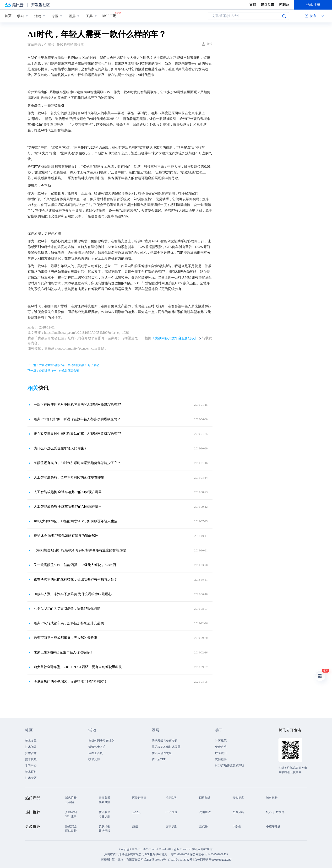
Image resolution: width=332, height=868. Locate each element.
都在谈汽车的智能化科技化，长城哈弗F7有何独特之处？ (76, 580)
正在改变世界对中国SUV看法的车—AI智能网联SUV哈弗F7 (77, 434)
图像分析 (238, 812)
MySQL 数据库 (275, 812)
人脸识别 (71, 812)
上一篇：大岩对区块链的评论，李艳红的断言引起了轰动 (63, 365)
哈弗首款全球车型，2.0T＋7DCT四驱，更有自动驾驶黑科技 (78, 667)
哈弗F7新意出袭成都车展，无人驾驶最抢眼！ (67, 638)
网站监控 (71, 831)
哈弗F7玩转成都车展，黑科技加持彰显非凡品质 (69, 623)
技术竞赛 (94, 759)
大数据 (237, 826)
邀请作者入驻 (97, 747)
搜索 (284, 16)
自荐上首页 (96, 753)
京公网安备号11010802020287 (213, 860)
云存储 (70, 802)
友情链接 (221, 759)
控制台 (284, 5)
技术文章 (31, 741)
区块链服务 (139, 798)
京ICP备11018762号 (180, 860)
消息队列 (171, 798)
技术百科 (31, 772)
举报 (207, 44)
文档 (253, 5)
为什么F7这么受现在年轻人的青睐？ (61, 448)
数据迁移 (104, 831)
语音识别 (104, 816)
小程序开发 (273, 826)
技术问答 (31, 747)
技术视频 (31, 759)
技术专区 (31, 778)
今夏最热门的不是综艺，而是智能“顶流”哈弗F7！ (70, 682)
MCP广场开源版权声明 (230, 766)
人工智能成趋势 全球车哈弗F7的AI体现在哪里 (68, 492)
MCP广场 (109, 16)
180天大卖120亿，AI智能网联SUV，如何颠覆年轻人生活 (76, 521)
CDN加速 (171, 812)
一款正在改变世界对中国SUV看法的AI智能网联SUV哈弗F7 (77, 405)
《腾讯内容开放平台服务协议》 (175, 338)
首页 (8, 16)
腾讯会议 (104, 812)
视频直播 (104, 802)
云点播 (203, 826)
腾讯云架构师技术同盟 (166, 747)
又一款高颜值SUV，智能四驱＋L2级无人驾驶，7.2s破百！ (77, 565)
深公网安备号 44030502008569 (209, 854)
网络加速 (205, 798)
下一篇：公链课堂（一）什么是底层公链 (53, 371)
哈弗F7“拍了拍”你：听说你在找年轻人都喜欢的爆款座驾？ (77, 419)
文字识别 (171, 826)
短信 (135, 826)
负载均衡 (104, 826)
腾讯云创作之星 (162, 753)
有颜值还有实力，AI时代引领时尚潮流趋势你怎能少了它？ (77, 463)
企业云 (136, 812)
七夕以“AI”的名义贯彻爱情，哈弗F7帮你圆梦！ (69, 609)
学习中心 (31, 766)
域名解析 (272, 798)
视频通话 (205, 812)
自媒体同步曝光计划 (101, 741)
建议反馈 (267, 5)
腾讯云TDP (159, 759)
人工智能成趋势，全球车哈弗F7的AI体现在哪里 (69, 477)
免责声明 (221, 747)
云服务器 (104, 798)
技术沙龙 (31, 753)
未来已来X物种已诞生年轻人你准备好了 (63, 652)
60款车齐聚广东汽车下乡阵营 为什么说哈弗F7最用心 (73, 594)
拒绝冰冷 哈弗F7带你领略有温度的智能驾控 (66, 536)
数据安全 (71, 826)
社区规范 (221, 741)
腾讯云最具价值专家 (165, 741)
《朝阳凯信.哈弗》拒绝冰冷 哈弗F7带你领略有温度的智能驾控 (80, 550)
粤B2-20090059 (180, 854)
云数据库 (238, 798)
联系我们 (221, 753)
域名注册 (71, 798)
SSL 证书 (71, 816)
